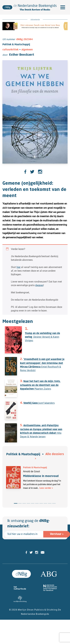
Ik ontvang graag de (28, 524)
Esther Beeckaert (22, 55)
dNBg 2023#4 (24, 40)
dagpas (39, 285)
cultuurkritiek (10, 50)
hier (19, 267)
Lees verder (45, 488)
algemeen (27, 50)
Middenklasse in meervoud (41, 476)
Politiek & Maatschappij (23, 454)
